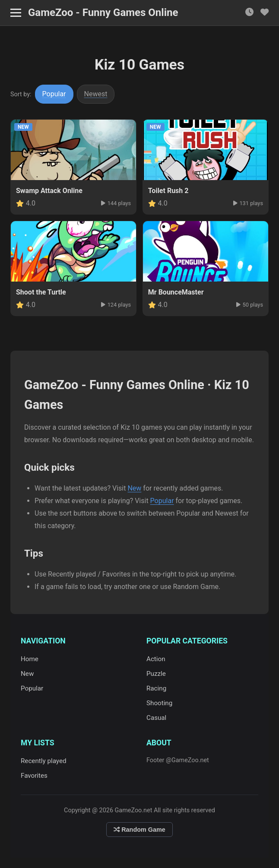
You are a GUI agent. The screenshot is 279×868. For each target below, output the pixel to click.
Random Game (139, 830)
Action (156, 659)
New (134, 488)
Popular (54, 94)
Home (30, 659)
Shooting (159, 703)
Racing (156, 688)
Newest (96, 94)
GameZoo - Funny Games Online (103, 13)
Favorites (34, 776)
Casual (156, 718)
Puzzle (156, 674)
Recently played (44, 761)
